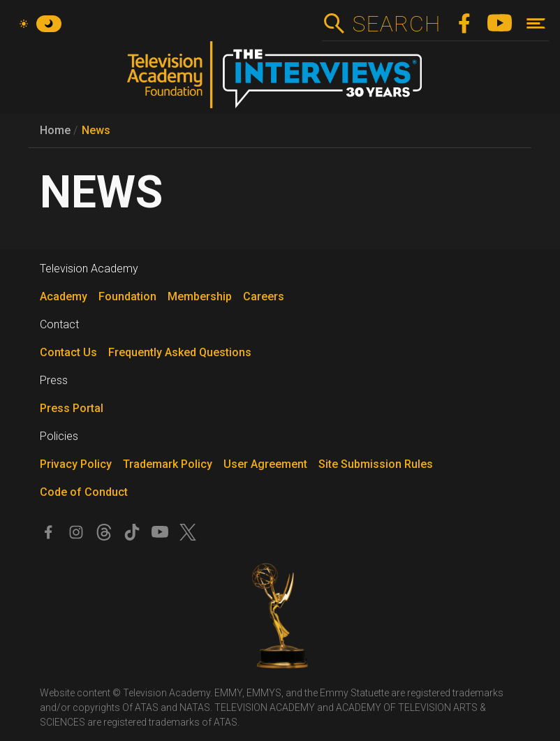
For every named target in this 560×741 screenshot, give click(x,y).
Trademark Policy (168, 464)
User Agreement (265, 464)
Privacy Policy (76, 464)
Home (55, 130)
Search (396, 24)
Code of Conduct (84, 492)
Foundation (127, 296)
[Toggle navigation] (536, 23)
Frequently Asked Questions (180, 352)
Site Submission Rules (376, 464)
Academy (64, 296)
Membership (200, 296)
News (96, 130)
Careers (264, 296)
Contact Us (68, 352)
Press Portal (72, 408)
